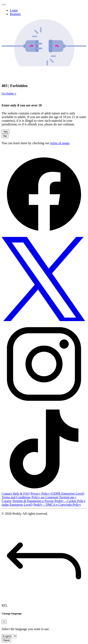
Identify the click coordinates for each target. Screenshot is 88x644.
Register (15, 14)
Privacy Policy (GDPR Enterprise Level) (57, 494)
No (5, 136)
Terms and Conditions (16, 497)
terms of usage (60, 143)
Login (14, 10)
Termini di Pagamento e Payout (33, 501)
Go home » (9, 93)
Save (6, 640)
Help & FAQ (21, 494)
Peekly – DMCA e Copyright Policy (57, 505)
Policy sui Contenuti (45, 497)
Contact (7, 494)
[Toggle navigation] (4, 4)
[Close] (4, 622)
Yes (6, 132)
